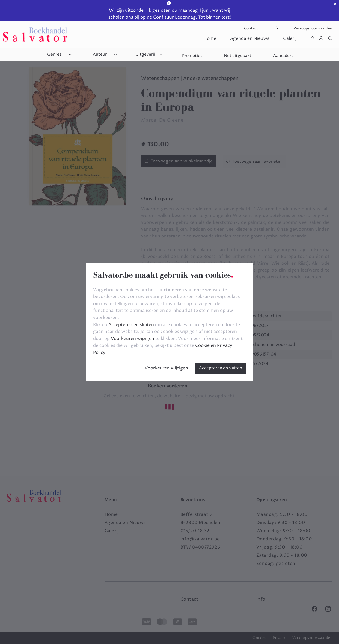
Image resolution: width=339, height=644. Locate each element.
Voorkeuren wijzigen (166, 368)
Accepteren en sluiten (221, 368)
